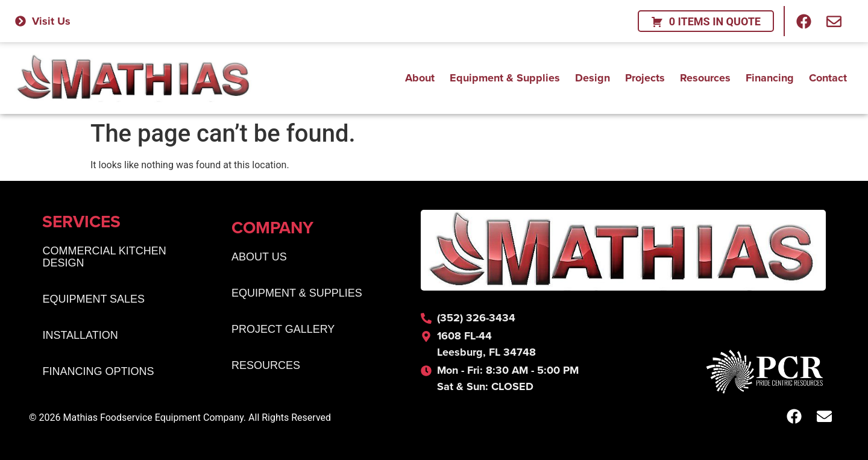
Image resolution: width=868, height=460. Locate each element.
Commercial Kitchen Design (104, 257)
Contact (828, 75)
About (420, 75)
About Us (259, 257)
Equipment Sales (93, 299)
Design (593, 75)
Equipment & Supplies (505, 75)
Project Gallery (283, 329)
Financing (770, 75)
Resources (705, 75)
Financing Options (98, 371)
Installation (80, 335)
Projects (645, 75)
